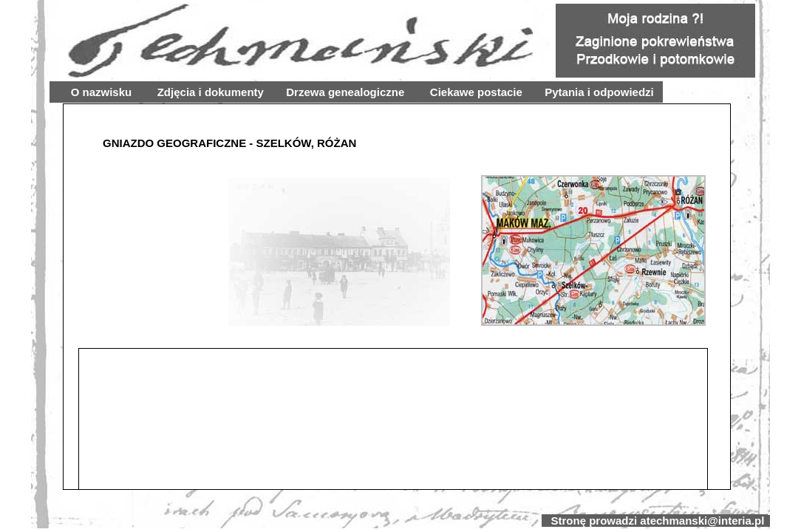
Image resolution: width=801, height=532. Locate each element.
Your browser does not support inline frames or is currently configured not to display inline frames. (397, 297)
